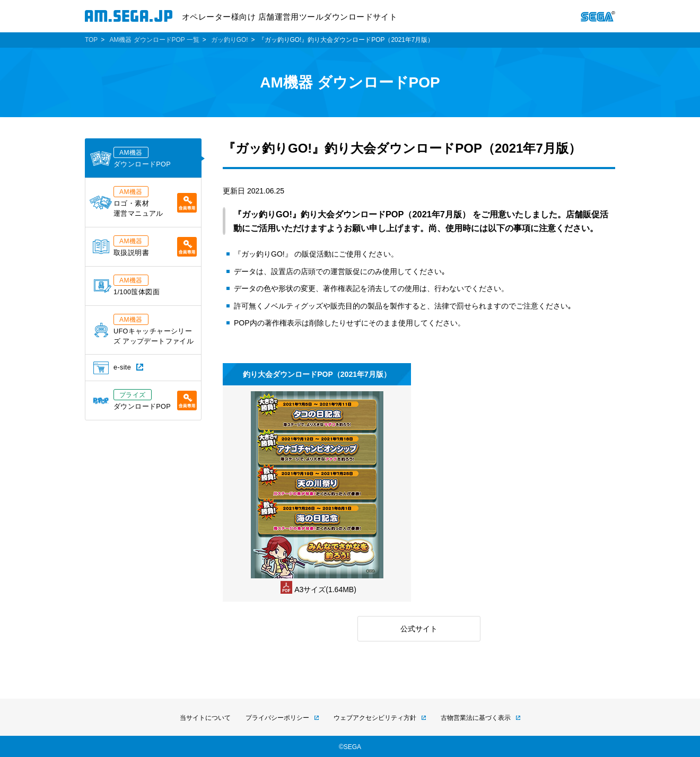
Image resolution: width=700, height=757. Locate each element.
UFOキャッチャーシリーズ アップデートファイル (144, 329)
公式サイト (419, 629)
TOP (91, 40)
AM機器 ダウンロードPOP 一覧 (154, 40)
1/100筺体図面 (127, 285)
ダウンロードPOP (130, 157)
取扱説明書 (145, 246)
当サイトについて (205, 718)
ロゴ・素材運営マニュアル (143, 202)
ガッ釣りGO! (230, 40)
